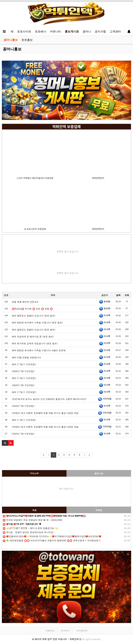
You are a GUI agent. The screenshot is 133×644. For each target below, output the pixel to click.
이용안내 (50, 630)
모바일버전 (82, 630)
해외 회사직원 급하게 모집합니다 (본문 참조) (35, 343)
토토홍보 (27, 40)
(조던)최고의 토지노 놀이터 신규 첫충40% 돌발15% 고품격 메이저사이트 (49, 399)
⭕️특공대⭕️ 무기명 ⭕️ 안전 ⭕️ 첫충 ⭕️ (32, 309)
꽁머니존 (99, 473)
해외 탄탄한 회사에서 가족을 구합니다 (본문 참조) (37, 322)
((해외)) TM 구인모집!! (23, 371)
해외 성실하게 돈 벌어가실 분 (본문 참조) (33, 336)
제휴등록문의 (98, 178)
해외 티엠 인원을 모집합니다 (26, 357)
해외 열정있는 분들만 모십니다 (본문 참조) (34, 316)
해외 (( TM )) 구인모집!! (24, 364)
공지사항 (100, 31)
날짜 (118, 295)
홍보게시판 (72, 31)
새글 (34, 510)
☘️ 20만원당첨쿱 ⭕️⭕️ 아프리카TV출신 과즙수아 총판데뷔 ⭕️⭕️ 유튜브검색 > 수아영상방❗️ (52, 540)
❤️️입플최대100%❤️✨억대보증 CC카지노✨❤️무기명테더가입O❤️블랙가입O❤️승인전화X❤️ (52, 536)
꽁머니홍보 (11, 40)
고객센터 (115, 31)
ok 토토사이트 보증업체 (35, 229)
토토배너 (41, 31)
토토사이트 (24, 31)
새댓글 (99, 510)
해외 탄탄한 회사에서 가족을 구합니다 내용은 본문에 (39, 350)
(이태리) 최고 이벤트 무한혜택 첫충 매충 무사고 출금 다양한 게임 (45, 413)
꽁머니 (87, 31)
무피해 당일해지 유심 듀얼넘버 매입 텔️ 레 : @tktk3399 (33, 520)
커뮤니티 (55, 31)
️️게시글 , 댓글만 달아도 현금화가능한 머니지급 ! (29, 532)
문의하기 (65, 630)
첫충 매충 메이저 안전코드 (25, 302)
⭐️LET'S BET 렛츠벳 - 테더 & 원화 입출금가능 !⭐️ (31, 528)
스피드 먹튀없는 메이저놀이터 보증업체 (35, 178)
